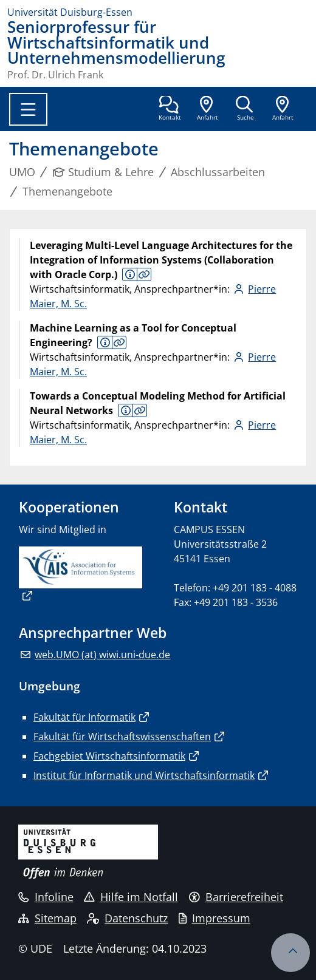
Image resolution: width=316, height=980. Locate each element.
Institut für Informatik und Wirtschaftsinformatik (144, 775)
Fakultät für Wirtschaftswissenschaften (122, 737)
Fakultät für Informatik (84, 717)
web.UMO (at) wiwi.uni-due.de (102, 655)
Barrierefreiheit (236, 897)
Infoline (46, 897)
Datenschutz (127, 918)
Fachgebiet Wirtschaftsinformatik (109, 756)
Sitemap (47, 918)
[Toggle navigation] (28, 109)
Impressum (215, 918)
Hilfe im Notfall (131, 897)
